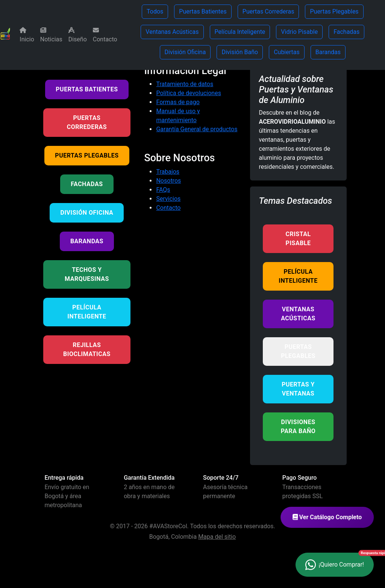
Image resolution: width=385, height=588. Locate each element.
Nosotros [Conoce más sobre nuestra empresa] (168, 181)
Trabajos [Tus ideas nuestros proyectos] (168, 172)
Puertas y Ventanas (298, 389)
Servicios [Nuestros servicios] (168, 199)
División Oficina (185, 52)
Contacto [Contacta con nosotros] (168, 208)
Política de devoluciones (188, 93)
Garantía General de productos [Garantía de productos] (197, 129)
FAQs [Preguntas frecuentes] (163, 190)
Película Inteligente (240, 32)
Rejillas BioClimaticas (87, 349)
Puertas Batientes (203, 11)
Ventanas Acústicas (172, 32)
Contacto (105, 35)
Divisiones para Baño (298, 427)
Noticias (51, 35)
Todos (155, 11)
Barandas (328, 52)
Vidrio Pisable (299, 32)
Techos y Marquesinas (87, 274)
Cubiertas (287, 52)
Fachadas (346, 32)
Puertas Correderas (268, 11)
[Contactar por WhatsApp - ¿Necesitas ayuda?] (335, 565)
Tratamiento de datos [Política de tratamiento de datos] (185, 84)
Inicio (27, 35)
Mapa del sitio (217, 537)
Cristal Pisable (298, 239)
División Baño (240, 52)
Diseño (78, 35)
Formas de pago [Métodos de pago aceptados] (178, 102)
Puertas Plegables (334, 11)
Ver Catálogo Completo (331, 517)
